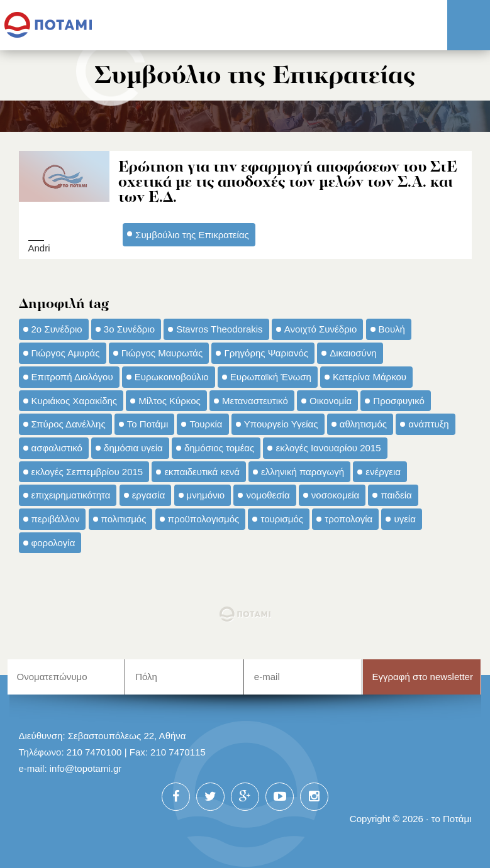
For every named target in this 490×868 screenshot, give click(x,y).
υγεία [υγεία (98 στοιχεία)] (404, 519)
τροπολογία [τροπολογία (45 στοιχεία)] (348, 519)
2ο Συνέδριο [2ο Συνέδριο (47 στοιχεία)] (57, 329)
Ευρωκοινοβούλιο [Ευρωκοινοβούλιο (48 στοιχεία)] (172, 377)
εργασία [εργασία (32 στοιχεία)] (149, 495)
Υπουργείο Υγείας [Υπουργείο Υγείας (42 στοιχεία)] (281, 424)
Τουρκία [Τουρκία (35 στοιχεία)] (206, 424)
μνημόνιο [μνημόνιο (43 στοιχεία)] (206, 495)
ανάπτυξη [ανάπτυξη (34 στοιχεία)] (428, 424)
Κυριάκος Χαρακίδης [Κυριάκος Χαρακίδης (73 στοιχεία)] (75, 401)
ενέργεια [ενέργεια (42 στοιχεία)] (383, 472)
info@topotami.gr (86, 768)
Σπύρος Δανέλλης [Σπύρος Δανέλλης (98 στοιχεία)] (69, 424)
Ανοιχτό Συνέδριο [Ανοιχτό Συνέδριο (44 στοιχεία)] (321, 329)
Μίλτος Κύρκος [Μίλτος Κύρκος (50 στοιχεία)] (170, 401)
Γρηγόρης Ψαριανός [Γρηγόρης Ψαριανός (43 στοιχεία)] (266, 353)
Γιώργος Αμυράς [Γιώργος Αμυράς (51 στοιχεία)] (66, 353)
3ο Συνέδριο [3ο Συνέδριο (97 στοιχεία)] (129, 329)
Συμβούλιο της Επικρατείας (192, 235)
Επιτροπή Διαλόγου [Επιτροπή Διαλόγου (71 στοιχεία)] (72, 377)
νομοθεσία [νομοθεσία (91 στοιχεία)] (268, 495)
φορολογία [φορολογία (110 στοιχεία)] (53, 543)
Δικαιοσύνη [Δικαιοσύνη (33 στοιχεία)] (353, 353)
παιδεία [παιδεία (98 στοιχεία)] (396, 495)
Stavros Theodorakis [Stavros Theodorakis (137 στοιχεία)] (219, 329)
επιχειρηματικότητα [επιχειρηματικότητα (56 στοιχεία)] (71, 495)
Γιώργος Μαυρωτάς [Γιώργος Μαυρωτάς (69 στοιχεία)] (162, 353)
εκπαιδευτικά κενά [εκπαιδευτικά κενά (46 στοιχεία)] (202, 472)
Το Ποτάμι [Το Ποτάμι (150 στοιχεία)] (148, 424)
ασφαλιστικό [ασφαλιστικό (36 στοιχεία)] (57, 448)
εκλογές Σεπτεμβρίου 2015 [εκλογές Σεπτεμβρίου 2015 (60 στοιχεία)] (87, 472)
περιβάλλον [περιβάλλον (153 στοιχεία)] (56, 519)
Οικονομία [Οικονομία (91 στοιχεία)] (331, 401)
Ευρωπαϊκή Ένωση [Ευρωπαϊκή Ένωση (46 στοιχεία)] (271, 377)
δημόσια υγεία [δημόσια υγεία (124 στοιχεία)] (133, 448)
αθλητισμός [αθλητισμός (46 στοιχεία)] (363, 424)
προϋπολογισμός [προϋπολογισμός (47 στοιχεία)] (204, 519)
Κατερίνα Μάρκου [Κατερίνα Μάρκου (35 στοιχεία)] (370, 377)
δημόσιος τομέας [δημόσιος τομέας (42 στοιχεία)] (219, 448)
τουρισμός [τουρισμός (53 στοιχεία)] (282, 519)
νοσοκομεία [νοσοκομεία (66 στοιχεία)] (336, 495)
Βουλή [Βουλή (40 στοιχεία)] (392, 329)
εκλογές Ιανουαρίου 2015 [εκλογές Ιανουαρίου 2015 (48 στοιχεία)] (328, 448)
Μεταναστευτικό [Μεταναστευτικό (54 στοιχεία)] (255, 401)
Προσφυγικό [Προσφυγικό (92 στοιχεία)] (398, 401)
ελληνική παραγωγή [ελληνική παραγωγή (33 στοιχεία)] (303, 472)
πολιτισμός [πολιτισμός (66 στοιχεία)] (124, 519)
